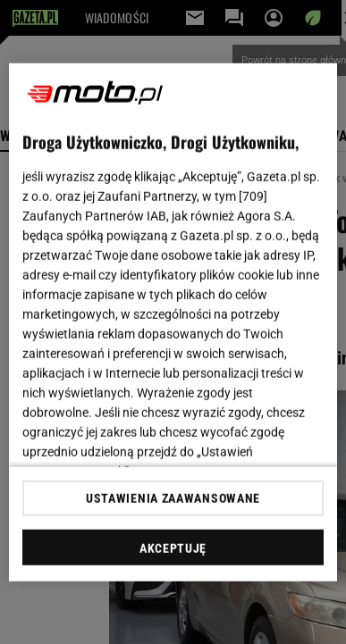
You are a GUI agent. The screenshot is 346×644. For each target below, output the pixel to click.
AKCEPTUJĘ (173, 548)
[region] (173, 322)
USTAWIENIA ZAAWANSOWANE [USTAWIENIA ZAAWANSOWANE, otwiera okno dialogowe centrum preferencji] (173, 498)
